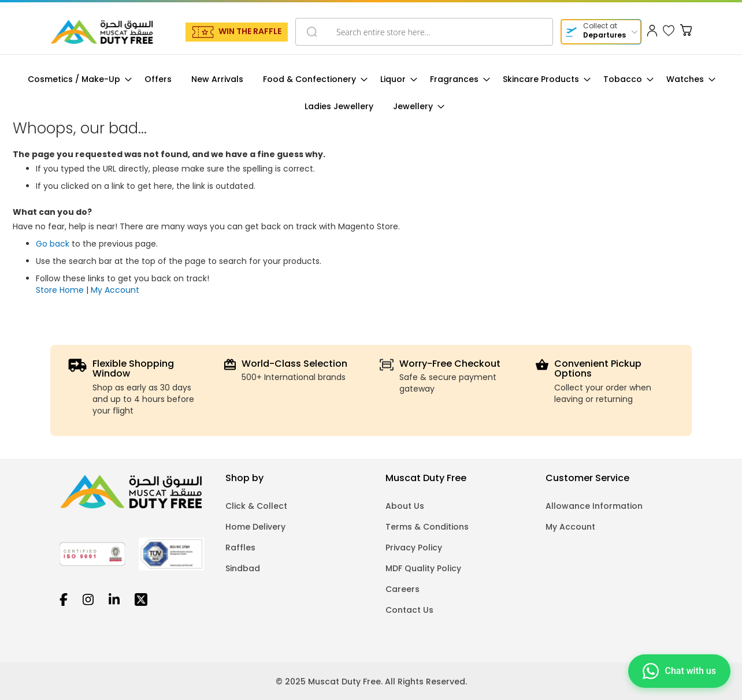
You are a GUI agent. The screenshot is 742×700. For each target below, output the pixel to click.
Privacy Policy (414, 548)
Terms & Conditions (427, 527)
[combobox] (424, 32)
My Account (115, 290)
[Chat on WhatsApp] (679, 672)
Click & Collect (256, 506)
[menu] (371, 93)
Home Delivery (255, 527)
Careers (402, 589)
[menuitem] (76, 79)
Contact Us (409, 610)
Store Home (60, 290)
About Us (405, 506)
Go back (53, 244)
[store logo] (102, 32)
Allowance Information (594, 506)
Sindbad (243, 568)
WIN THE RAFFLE (250, 31)
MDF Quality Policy (423, 568)
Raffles (240, 548)
